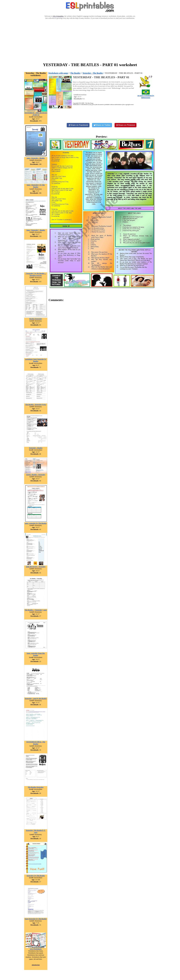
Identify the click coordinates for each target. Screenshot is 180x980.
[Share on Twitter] (102, 125)
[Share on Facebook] (78, 125)
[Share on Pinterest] (126, 125)
